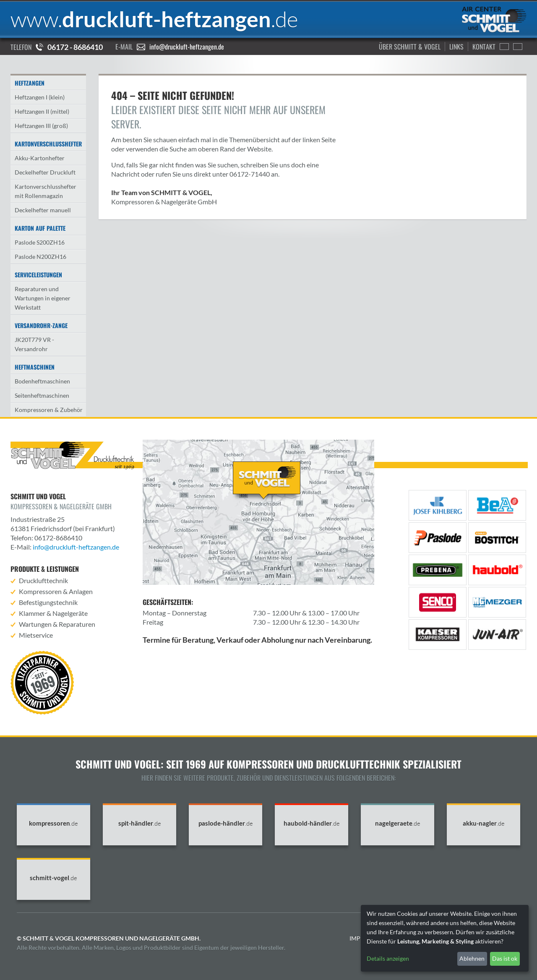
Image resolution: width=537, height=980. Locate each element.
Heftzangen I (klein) (40, 97)
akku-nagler (484, 823)
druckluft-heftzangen (154, 19)
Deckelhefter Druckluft (45, 172)
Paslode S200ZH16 (40, 242)
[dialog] (445, 938)
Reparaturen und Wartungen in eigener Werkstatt (43, 298)
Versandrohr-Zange (41, 325)
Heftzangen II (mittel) (42, 111)
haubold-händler (312, 823)
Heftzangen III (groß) (41, 126)
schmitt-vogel (53, 878)
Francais (518, 47)
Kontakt (484, 47)
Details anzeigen (388, 958)
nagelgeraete (398, 823)
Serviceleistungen (38, 275)
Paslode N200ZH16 (40, 257)
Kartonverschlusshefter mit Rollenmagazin (46, 191)
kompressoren (53, 823)
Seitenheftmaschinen (42, 395)
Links (456, 47)
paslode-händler (226, 823)
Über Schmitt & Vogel (410, 47)
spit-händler (140, 823)
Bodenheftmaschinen (42, 381)
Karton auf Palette (40, 228)
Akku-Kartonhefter (40, 158)
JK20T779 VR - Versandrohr (34, 344)
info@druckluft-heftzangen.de (187, 47)
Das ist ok (505, 958)
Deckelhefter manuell (43, 210)
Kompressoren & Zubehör (49, 410)
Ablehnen (472, 958)
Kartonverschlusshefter (48, 144)
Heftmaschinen (35, 367)
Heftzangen (30, 83)
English (504, 47)
